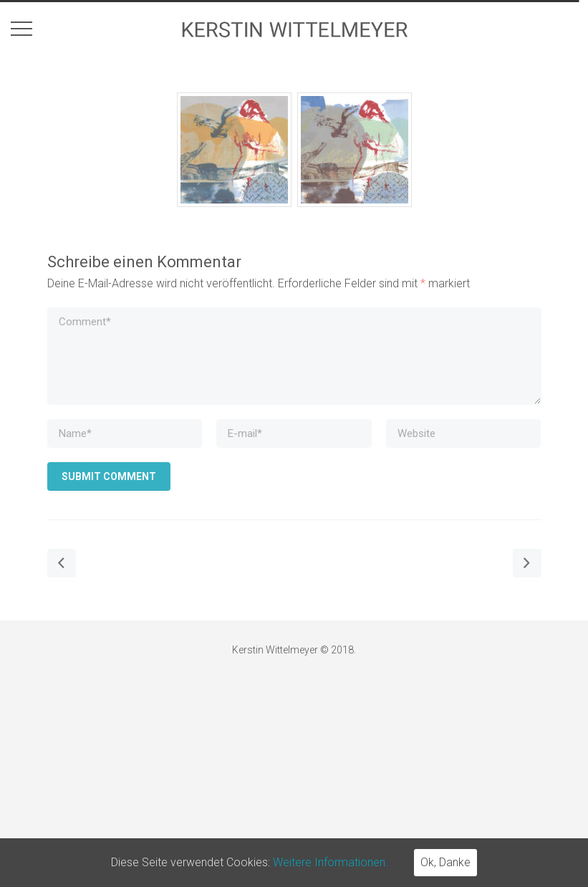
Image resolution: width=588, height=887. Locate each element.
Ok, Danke (445, 862)
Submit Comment (109, 476)
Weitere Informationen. (331, 862)
